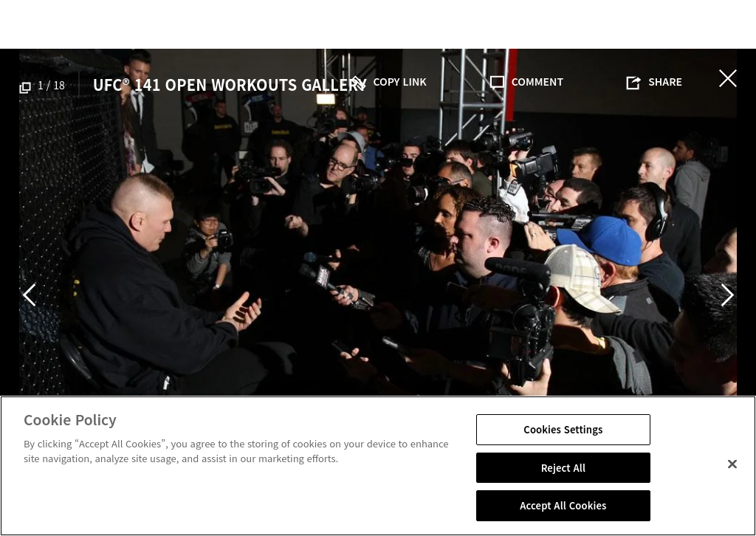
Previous (29, 295)
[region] (378, 466)
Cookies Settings (563, 429)
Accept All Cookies (563, 505)
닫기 (728, 78)
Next (727, 295)
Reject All (563, 468)
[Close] (732, 464)
